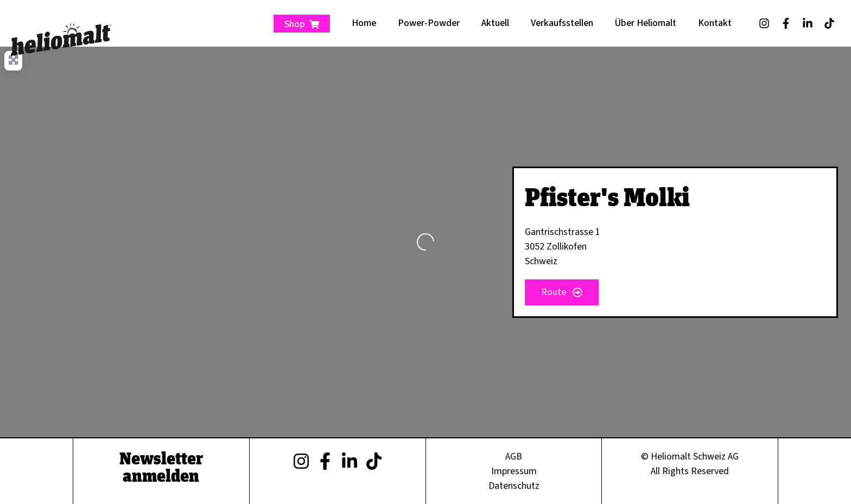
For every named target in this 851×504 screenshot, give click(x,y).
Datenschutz (514, 486)
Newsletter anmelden (161, 467)
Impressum (514, 471)
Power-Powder (429, 23)
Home (364, 23)
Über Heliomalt (646, 23)
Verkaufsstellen (562, 23)
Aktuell (495, 23)
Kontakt (715, 23)
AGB (514, 457)
